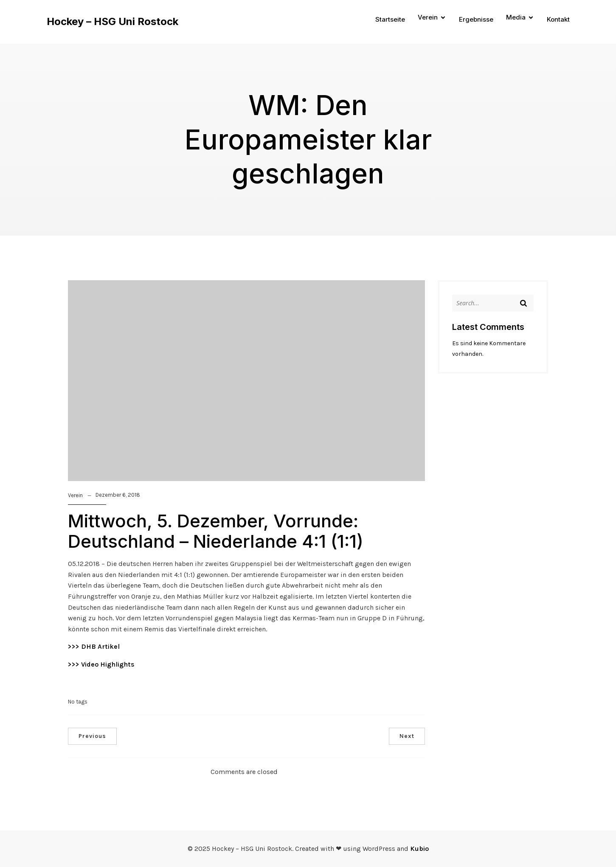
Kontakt (558, 19)
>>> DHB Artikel (94, 646)
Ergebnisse (476, 19)
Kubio (419, 849)
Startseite (390, 19)
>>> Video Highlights (101, 664)
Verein (75, 495)
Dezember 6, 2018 (118, 495)
